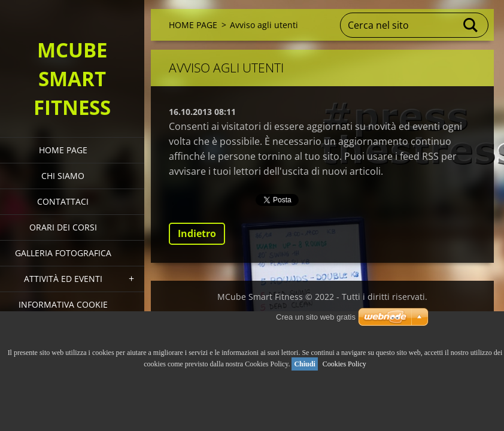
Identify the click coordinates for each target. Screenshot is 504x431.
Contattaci (63, 201)
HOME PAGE (63, 150)
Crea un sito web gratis (316, 317)
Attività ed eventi (63, 279)
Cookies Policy (344, 364)
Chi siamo (63, 176)
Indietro (197, 233)
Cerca (471, 25)
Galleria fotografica (63, 253)
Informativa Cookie (63, 304)
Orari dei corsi (63, 227)
